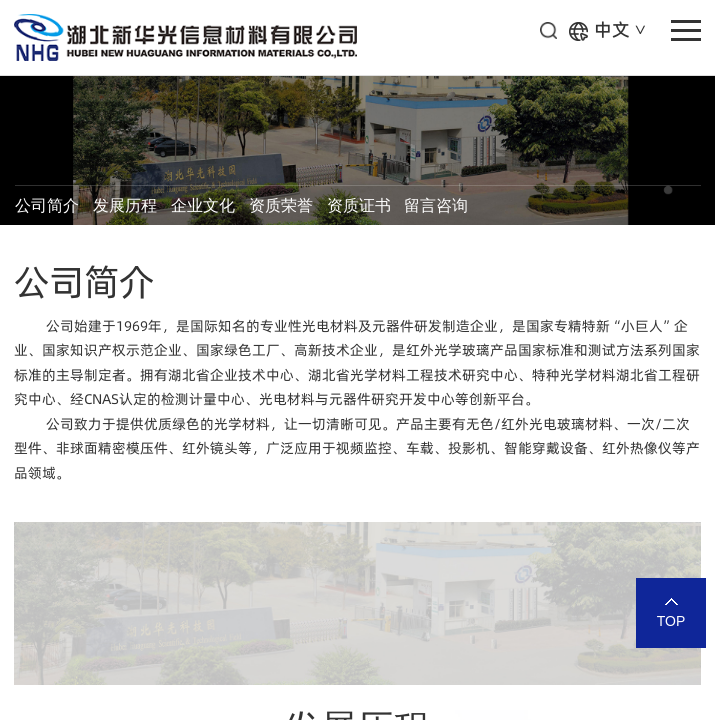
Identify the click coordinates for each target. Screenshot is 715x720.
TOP (671, 621)
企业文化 (203, 205)
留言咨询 (436, 205)
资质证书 (359, 205)
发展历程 (125, 205)
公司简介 (47, 205)
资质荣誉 (281, 205)
